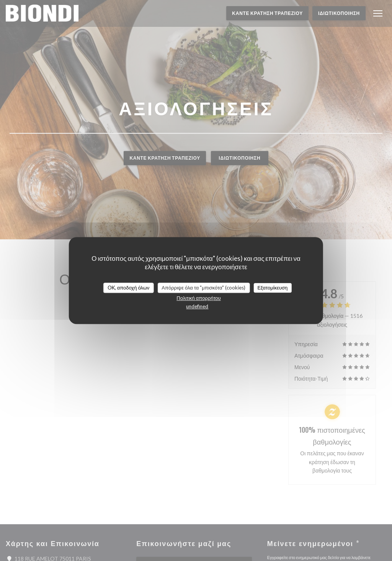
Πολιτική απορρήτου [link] (198, 298)
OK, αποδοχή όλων (129, 288)
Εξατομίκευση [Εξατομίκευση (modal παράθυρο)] (272, 288)
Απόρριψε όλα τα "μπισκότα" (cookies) (203, 288)
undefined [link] (197, 306)
